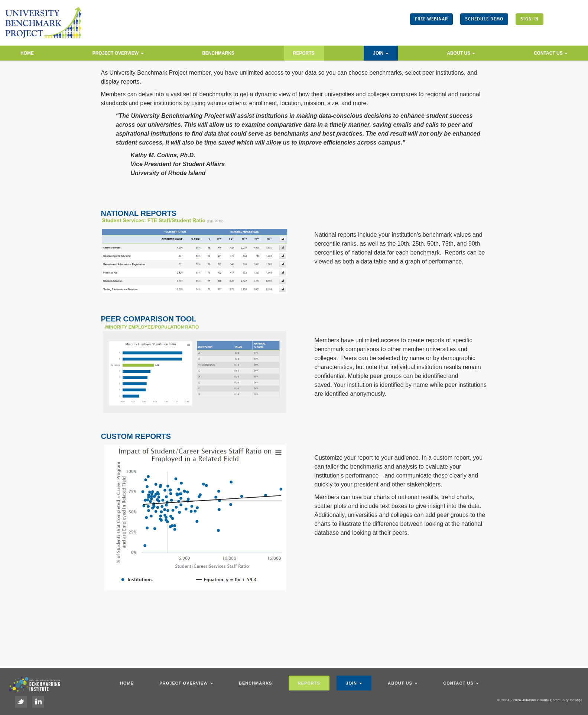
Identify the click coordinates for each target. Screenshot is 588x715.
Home (27, 53)
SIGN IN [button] (529, 19)
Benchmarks (218, 53)
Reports (304, 53)
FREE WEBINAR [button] (431, 19)
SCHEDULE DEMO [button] (484, 19)
